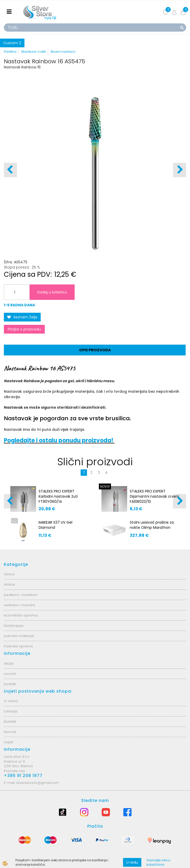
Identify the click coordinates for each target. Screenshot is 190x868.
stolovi (9, 574)
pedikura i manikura (21, 595)
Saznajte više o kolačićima (158, 862)
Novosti (10, 732)
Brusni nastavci (63, 52)
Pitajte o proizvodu (24, 329)
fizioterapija (14, 626)
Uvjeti (8, 742)
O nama (11, 701)
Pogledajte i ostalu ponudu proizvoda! (59, 440)
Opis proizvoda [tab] (95, 350)
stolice (9, 584)
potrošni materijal (19, 636)
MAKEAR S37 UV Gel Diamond (55, 525)
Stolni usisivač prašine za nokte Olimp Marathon (152, 525)
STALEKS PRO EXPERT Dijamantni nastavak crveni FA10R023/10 (154, 496)
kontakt (10, 684)
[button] (180, 170)
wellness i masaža (19, 605)
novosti (10, 674)
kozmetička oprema (21, 615)
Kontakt (10, 722)
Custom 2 (12, 43)
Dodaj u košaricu (52, 292)
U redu (132, 862)
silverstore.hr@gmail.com (37, 783)
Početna (10, 52)
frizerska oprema (18, 646)
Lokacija (11, 711)
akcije (9, 663)
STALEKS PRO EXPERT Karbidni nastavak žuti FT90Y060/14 (58, 496)
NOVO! (105, 486)
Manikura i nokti (34, 52)
